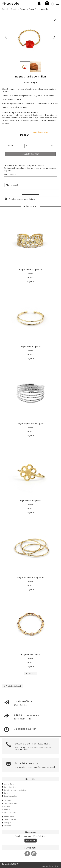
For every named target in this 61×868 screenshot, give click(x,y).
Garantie (7, 793)
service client (9, 784)
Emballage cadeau (11, 796)
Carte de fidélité (10, 820)
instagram (30, 120)
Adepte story (9, 817)
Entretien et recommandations (20, 199)
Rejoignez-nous (10, 823)
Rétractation (8, 809)
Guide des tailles (10, 787)
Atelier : (31, 82)
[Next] (54, 37)
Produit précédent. (13, 686)
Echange (7, 806)
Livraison (7, 800)
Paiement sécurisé (11, 803)
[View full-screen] (55, 20)
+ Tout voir (31, 673)
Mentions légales (10, 812)
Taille (11, 146)
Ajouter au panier (31, 154)
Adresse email (10, 175)
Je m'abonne (31, 840)
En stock (31, 278)
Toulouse (7, 826)
